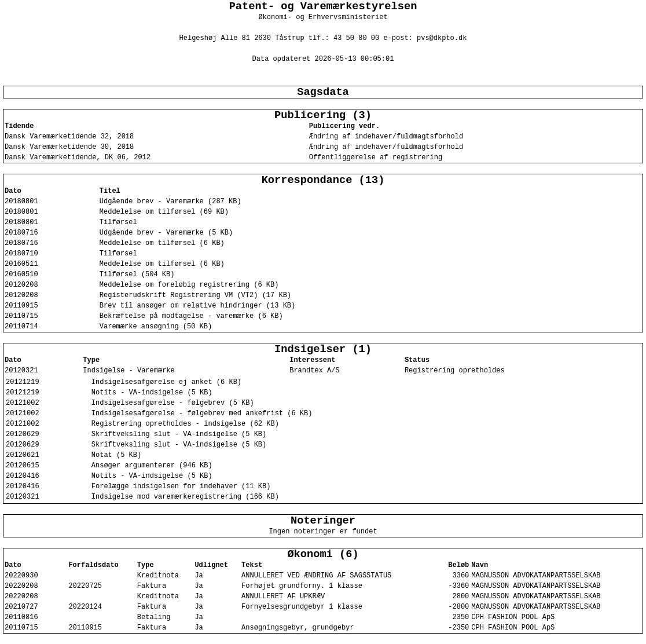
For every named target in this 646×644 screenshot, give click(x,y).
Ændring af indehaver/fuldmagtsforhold (386, 137)
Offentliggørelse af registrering (376, 158)
